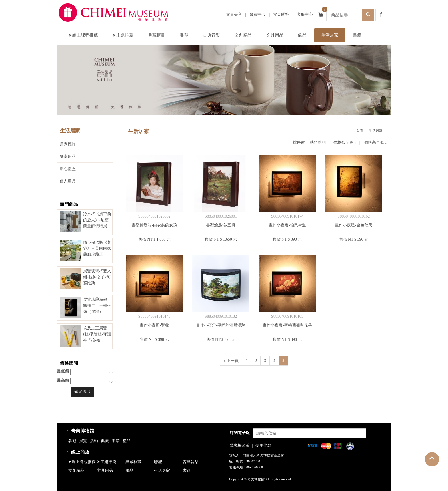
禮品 (127, 441)
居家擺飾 (68, 144)
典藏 (105, 441)
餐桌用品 (68, 157)
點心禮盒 (68, 169)
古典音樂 (211, 35)
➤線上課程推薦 (83, 35)
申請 (116, 441)
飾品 (302, 35)
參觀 (72, 441)
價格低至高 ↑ (345, 143)
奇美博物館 (83, 431)
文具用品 (275, 35)
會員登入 (234, 14)
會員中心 (257, 14)
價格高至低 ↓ (376, 143)
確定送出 (82, 392)
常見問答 (281, 14)
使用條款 (263, 445)
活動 (94, 441)
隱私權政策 (240, 445)
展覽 (83, 441)
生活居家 (330, 35)
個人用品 (68, 181)
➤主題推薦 (123, 35)
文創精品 (243, 35)
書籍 (357, 35)
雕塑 (184, 35)
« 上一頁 (231, 361)
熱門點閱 (318, 143)
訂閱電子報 (240, 433)
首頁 (360, 131)
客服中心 (305, 14)
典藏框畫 (157, 35)
